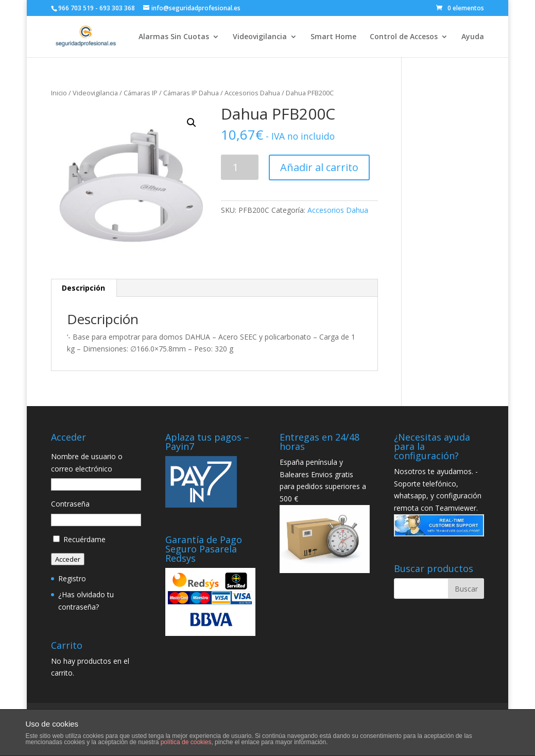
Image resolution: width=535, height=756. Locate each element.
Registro (72, 578)
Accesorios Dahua (252, 93)
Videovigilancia (260, 37)
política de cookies (186, 742)
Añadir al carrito (319, 167)
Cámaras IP (141, 93)
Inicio (59, 93)
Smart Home (333, 37)
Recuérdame (84, 539)
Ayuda (473, 37)
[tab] (84, 288)
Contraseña (70, 504)
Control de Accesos (404, 37)
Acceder (68, 559)
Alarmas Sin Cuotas (174, 37)
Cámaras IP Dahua (191, 93)
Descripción (83, 288)
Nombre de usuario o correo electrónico (87, 463)
